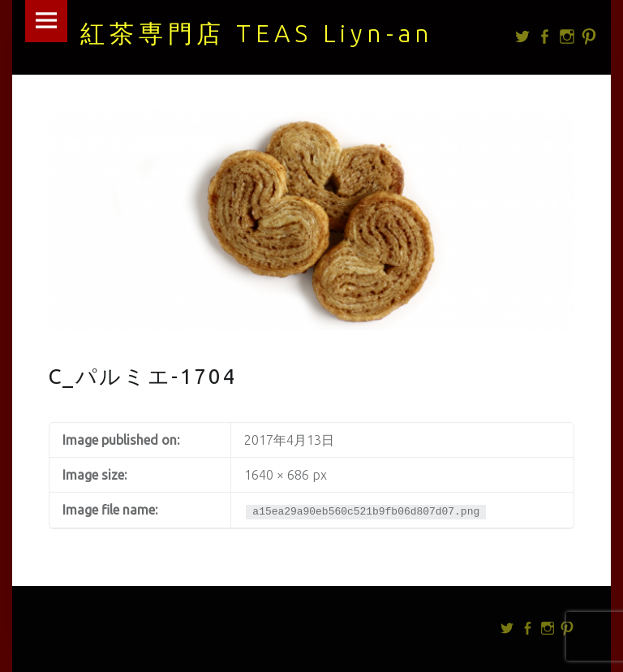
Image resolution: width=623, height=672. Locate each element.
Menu (46, 21)
